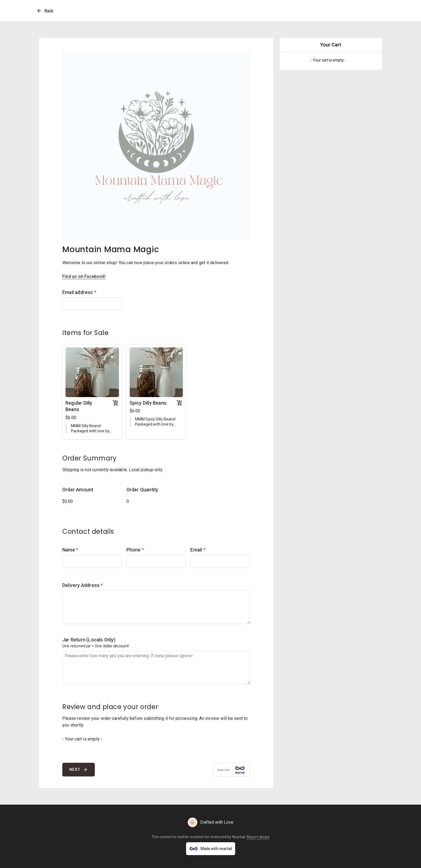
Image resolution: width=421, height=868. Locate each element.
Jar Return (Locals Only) (89, 640)
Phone (135, 550)
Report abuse (258, 837)
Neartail (239, 837)
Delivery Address (83, 585)
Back (45, 11)
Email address (79, 292)
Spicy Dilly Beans (148, 403)
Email (198, 550)
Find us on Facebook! (84, 276)
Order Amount (78, 490)
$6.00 (71, 418)
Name (70, 550)
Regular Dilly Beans (79, 406)
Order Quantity (142, 490)
